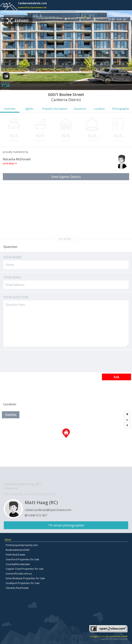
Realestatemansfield (18, 550)
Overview (10, 109)
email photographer (69, 525)
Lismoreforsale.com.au (19, 573)
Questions (80, 109)
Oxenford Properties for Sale (22, 559)
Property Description (55, 109)
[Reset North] (127, 426)
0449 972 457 (38, 515)
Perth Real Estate (15, 555)
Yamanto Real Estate (17, 588)
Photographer (121, 109)
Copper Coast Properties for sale (25, 569)
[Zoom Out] (127, 420)
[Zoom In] (127, 414)
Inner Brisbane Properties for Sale (25, 578)
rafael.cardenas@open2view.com (48, 510)
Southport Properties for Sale (23, 583)
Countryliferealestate (18, 564)
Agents (29, 109)
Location (99, 109)
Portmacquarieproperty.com (22, 545)
